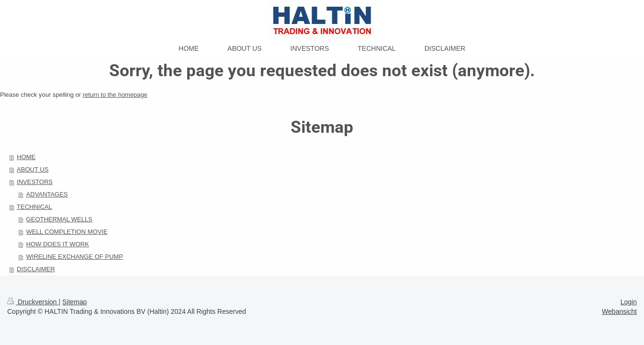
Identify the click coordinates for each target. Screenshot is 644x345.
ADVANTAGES (47, 194)
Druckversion (33, 302)
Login (629, 302)
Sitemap (74, 302)
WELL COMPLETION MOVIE (67, 232)
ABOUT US (33, 169)
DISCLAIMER (36, 269)
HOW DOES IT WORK (58, 244)
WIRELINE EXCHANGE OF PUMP (75, 257)
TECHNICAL (34, 207)
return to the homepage (115, 95)
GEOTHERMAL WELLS (59, 219)
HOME (26, 157)
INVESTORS (35, 182)
